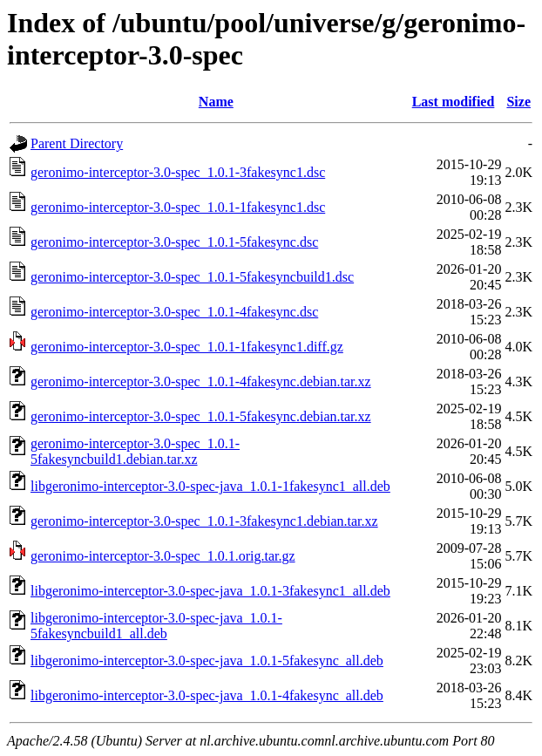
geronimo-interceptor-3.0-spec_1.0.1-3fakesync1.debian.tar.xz (204, 521)
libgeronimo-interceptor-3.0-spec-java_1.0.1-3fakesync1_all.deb (210, 591)
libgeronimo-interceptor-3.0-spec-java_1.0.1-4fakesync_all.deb (207, 695)
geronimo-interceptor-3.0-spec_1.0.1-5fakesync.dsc (174, 242)
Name (216, 102)
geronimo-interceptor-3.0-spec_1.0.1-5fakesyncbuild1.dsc (192, 277)
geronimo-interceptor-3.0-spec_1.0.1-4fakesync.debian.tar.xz (201, 381)
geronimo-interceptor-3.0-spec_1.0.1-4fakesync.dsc (174, 312)
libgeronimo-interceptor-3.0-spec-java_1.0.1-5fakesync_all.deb (207, 661)
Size (518, 102)
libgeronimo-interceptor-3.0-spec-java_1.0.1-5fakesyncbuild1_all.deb (156, 626)
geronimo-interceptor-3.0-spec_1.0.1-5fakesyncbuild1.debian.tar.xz (135, 451)
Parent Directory (77, 143)
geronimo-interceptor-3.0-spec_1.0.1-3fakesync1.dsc (178, 172)
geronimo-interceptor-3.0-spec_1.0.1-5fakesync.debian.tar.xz (201, 416)
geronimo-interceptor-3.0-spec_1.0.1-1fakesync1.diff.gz (187, 347)
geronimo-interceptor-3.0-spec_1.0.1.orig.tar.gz (163, 556)
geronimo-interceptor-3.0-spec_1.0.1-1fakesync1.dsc (178, 207)
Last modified (454, 102)
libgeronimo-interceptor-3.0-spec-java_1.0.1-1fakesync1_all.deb (210, 486)
